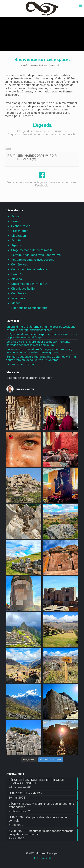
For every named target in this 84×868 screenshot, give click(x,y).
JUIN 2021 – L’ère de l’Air (25, 793)
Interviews (18, 298)
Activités (17, 240)
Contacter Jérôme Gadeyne (29, 269)
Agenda (16, 245)
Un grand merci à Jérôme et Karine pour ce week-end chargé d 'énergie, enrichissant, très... (41, 328)
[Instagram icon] (50, 858)
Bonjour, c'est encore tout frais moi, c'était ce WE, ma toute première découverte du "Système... (41, 358)
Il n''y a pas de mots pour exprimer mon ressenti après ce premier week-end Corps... (42, 336)
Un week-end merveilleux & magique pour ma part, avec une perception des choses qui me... (39, 351)
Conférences (20, 265)
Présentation (20, 231)
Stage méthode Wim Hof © (29, 284)
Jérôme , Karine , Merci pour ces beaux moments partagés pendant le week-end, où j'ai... (38, 343)
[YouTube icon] (41, 858)
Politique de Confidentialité (29, 308)
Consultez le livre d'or (21, 364)
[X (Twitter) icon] (38, 858)
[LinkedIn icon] (44, 858)
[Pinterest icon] (47, 858)
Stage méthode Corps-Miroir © (32, 250)
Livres (15, 221)
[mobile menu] (80, 6)
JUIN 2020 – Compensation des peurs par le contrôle (38, 819)
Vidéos (16, 303)
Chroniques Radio (23, 289)
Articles (17, 279)
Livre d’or (17, 274)
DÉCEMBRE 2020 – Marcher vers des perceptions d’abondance (41, 805)
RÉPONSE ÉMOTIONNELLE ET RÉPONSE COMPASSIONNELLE (36, 781)
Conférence (19, 293)
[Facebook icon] (35, 858)
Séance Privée (21, 226)
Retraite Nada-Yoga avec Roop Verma (36, 255)
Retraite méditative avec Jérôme (33, 260)
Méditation (19, 236)
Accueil (16, 216)
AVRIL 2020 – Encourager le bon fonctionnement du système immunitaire (41, 833)
